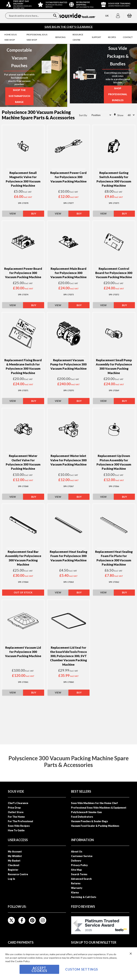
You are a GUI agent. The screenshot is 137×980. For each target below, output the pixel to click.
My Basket (14, 861)
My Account (15, 852)
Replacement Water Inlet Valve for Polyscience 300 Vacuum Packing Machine (68, 461)
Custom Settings (82, 969)
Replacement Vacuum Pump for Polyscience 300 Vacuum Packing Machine (68, 365)
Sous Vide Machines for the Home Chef (94, 803)
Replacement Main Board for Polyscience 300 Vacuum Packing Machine (68, 274)
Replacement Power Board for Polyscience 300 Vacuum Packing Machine (23, 274)
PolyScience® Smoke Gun (86, 812)
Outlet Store (16, 812)
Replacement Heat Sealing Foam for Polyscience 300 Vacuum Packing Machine (68, 557)
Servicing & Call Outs (84, 897)
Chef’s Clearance (18, 803)
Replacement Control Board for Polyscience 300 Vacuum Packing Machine (114, 274)
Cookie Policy (22, 961)
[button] (118, 16)
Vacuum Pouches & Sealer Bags (89, 821)
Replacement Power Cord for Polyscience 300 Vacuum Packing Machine (68, 178)
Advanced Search (81, 879)
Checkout (14, 865)
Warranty (77, 888)
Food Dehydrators (82, 817)
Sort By (83, 116)
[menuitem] (12, 37)
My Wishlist (15, 856)
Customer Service (82, 856)
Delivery (76, 861)
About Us (77, 852)
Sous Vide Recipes (19, 826)
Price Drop (14, 808)
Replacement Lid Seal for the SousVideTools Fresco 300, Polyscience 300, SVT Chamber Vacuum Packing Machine (68, 657)
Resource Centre (18, 874)
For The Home (16, 817)
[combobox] (32, 16)
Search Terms (79, 874)
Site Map (76, 870)
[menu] (68, 37)
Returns (76, 883)
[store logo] (77, 16)
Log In (11, 879)
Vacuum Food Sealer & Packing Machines (95, 826)
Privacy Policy (79, 865)
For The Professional (20, 821)
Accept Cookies (39, 969)
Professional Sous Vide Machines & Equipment (99, 808)
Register (13, 870)
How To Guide (16, 830)
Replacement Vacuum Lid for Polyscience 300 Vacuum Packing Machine (23, 653)
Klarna (75, 892)
